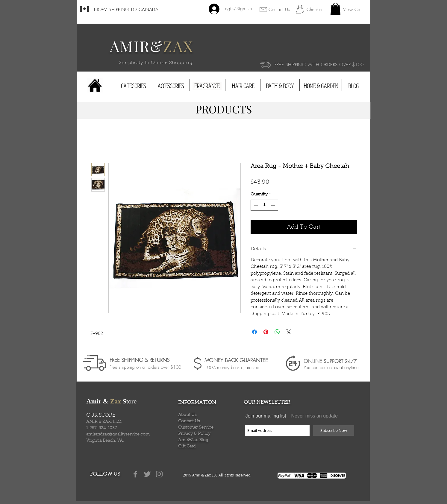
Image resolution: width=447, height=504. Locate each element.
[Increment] (273, 205)
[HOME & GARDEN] (321, 86)
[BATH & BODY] (280, 86)
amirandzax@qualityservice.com (118, 435)
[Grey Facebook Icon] (135, 474)
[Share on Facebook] (254, 332)
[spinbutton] (264, 205)
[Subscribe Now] (334, 431)
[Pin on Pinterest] (266, 332)
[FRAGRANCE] (207, 86)
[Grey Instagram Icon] (159, 474)
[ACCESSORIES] (171, 86)
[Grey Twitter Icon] (147, 474)
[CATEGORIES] (133, 86)
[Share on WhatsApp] (277, 332)
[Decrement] (255, 205)
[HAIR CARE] (243, 86)
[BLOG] (354, 86)
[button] (335, 9)
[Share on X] (289, 332)
